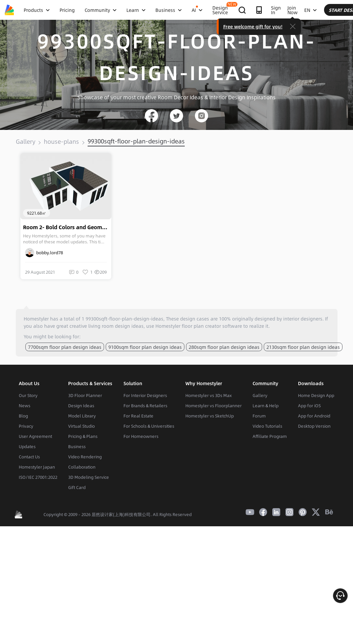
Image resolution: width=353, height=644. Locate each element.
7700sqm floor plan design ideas (65, 347)
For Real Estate (138, 416)
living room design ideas (116, 326)
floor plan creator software (212, 326)
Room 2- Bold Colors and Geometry (67, 227)
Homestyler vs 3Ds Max (209, 395)
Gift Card (77, 487)
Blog (23, 416)
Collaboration (82, 467)
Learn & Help (266, 406)
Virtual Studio (81, 426)
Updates (27, 446)
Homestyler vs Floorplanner (214, 406)
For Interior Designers (145, 395)
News (25, 406)
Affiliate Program (270, 436)
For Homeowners (141, 436)
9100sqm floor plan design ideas (145, 347)
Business (77, 446)
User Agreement (35, 436)
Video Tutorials (267, 426)
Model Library (82, 416)
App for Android (314, 416)
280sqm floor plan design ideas (224, 347)
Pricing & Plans (83, 436)
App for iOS (309, 406)
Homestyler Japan (37, 467)
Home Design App (316, 395)
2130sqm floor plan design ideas (303, 347)
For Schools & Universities (149, 426)
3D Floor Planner (85, 395)
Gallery (26, 141)
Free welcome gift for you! (306, 26)
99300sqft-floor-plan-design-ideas (136, 141)
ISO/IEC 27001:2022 (38, 477)
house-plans (61, 141)
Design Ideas (81, 406)
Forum (259, 416)
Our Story (28, 395)
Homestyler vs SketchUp (210, 416)
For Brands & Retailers (145, 406)
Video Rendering (85, 457)
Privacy (26, 426)
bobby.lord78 (44, 253)
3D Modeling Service (89, 477)
